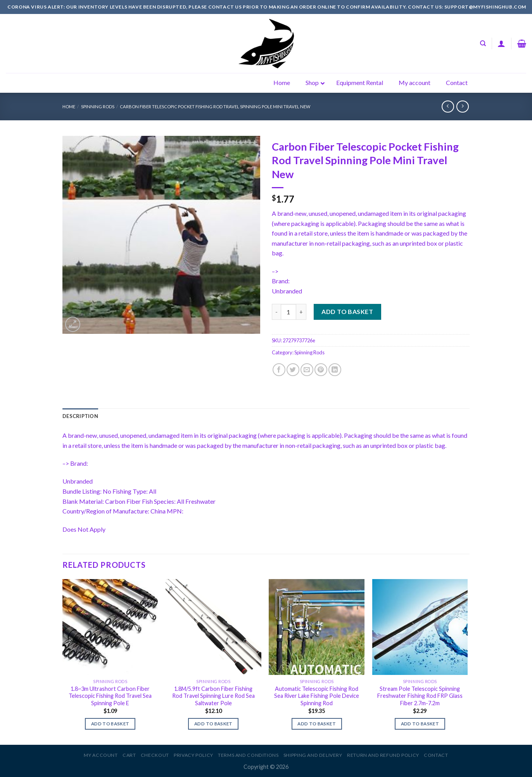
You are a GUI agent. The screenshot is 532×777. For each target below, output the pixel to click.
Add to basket (347, 311)
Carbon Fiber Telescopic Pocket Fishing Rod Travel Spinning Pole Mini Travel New (215, 107)
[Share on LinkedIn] (335, 370)
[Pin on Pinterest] (321, 370)
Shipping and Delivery (313, 755)
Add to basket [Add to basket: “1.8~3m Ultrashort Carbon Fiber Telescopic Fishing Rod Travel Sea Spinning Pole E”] (110, 724)
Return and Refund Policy (383, 755)
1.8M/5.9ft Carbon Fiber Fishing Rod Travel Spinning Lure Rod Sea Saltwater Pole (213, 696)
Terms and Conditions (248, 755)
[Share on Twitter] (293, 370)
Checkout (155, 755)
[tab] (80, 416)
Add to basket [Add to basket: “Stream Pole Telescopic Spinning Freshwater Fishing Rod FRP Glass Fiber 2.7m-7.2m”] (420, 724)
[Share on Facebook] (279, 370)
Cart (129, 755)
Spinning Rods (98, 107)
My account (101, 755)
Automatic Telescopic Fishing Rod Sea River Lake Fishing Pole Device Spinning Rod (317, 696)
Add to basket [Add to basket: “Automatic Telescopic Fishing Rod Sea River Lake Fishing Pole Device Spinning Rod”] (317, 724)
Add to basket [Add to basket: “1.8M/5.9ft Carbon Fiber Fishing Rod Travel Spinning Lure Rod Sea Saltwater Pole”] (213, 724)
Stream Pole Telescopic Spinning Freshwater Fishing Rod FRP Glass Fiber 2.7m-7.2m (420, 696)
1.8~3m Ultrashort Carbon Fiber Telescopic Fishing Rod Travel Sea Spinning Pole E (110, 696)
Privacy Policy (193, 755)
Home (69, 107)
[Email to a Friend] (307, 370)
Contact (436, 755)
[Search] (483, 43)
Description (80, 416)
